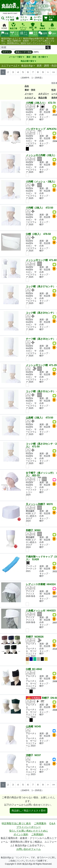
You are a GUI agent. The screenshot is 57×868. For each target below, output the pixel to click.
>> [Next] (54, 72)
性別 (54, 90)
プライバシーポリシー (29, 827)
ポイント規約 (21, 834)
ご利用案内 (40, 823)
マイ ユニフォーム (21, 19)
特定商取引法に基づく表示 (16, 823)
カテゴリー (44, 94)
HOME (4, 27)
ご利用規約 (37, 834)
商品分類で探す (28, 61)
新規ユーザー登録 (24, 52)
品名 (27, 86)
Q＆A (52, 823)
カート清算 (49, 18)
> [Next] (48, 72)
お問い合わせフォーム (29, 849)
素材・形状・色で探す (36, 57)
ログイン (7, 52)
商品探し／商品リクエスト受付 (29, 811)
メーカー (29, 94)
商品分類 (43, 98)
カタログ (29, 98)
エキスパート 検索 (8, 19)
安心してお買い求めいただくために (29, 831)
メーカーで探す (16, 57)
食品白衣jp (27, 66)
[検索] (23, 47)
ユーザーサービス (36, 19)
